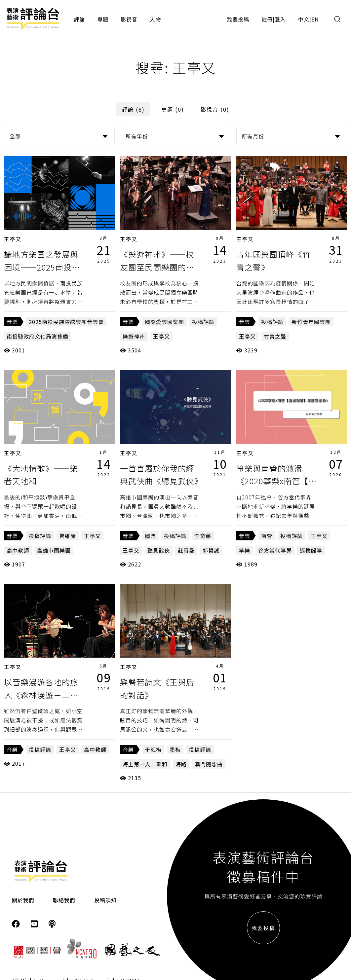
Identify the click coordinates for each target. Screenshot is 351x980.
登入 (280, 19)
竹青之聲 (275, 336)
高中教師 (18, 550)
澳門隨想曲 (209, 764)
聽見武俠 (159, 550)
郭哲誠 (211, 550)
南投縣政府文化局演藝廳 (38, 336)
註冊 (267, 19)
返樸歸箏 (311, 550)
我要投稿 (238, 19)
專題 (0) (173, 109)
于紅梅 (153, 749)
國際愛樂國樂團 (164, 322)
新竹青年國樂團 (311, 322)
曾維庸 (68, 536)
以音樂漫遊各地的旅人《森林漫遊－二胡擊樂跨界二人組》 (41, 695)
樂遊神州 (134, 336)
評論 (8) (133, 109)
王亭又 (13, 239)
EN (315, 19)
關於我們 (23, 900)
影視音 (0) (215, 109)
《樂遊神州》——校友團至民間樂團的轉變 (157, 267)
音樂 (12, 322)
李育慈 (203, 536)
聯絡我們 (64, 900)
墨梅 (175, 749)
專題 (103, 19)
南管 (267, 536)
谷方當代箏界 (275, 550)
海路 (181, 764)
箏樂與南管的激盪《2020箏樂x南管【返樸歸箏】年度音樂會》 (278, 481)
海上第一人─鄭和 (145, 764)
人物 (155, 19)
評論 (79, 19)
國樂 (150, 536)
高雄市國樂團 (54, 550)
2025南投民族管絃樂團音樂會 (66, 322)
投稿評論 (203, 322)
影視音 (129, 19)
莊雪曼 (186, 550)
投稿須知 (105, 900)
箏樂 (245, 550)
